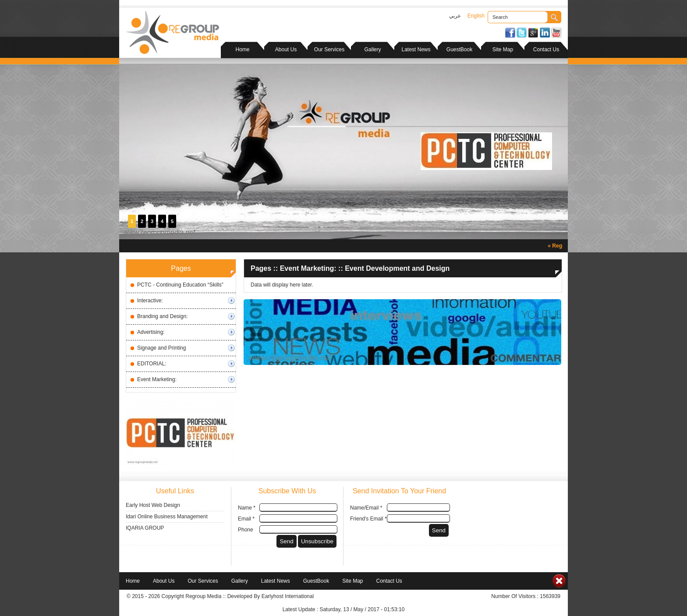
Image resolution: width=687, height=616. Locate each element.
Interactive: (150, 301)
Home (242, 50)
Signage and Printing (161, 348)
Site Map (503, 50)
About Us (286, 50)
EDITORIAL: (152, 364)
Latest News (416, 50)
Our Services (329, 50)
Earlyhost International (288, 596)
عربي (455, 16)
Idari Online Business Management (167, 517)
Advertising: (151, 332)
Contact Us (546, 50)
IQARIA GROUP (145, 528)
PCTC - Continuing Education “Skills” (180, 285)
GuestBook (459, 50)
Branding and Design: (162, 316)
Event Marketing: (157, 379)
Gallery (372, 50)
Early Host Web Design (153, 505)
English (476, 16)
